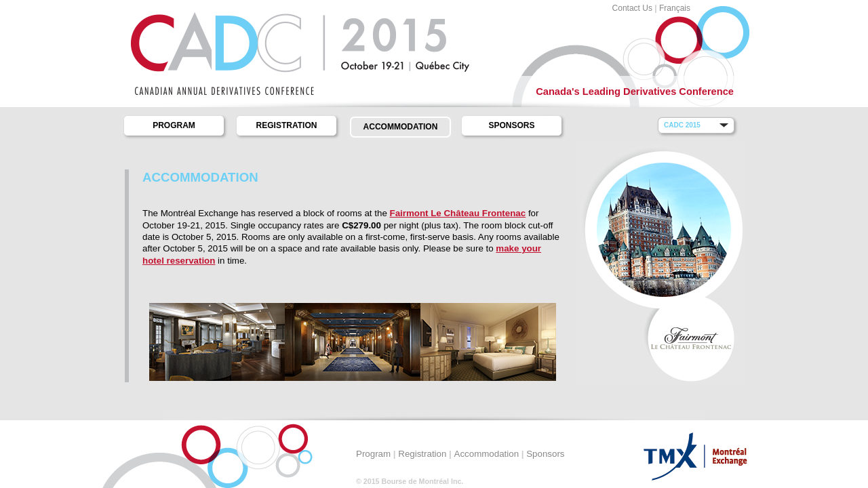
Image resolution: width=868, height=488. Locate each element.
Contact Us (632, 8)
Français (675, 8)
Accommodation (401, 127)
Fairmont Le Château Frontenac (458, 213)
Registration (287, 125)
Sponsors (511, 125)
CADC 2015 (682, 125)
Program (174, 125)
